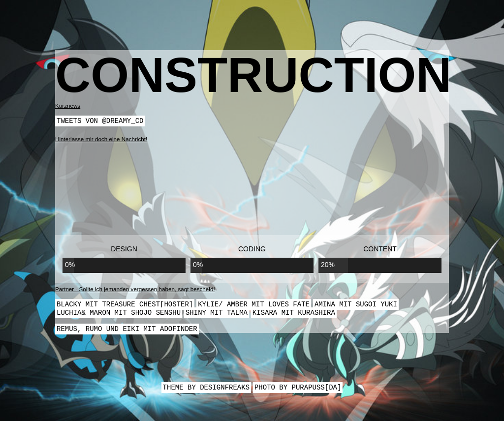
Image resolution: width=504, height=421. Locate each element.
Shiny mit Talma (217, 315)
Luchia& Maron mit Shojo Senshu (119, 315)
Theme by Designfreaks (206, 392)
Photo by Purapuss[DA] (298, 392)
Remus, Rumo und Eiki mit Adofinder (127, 332)
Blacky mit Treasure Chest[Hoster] (125, 306)
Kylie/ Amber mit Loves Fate (254, 306)
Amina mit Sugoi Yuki (356, 306)
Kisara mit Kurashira (294, 315)
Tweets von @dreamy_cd (100, 121)
